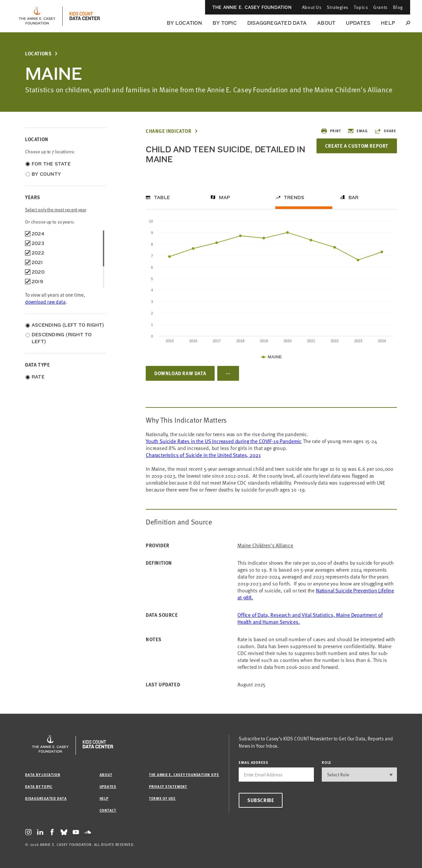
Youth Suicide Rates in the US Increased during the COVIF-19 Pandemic (224, 441)
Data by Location (43, 775)
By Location (184, 23)
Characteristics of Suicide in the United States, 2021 (203, 455)
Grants (380, 7)
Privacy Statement (168, 786)
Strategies (338, 7)
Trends (294, 197)
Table (162, 197)
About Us (312, 7)
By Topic (225, 23)
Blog (398, 7)
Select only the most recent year (56, 210)
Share (385, 131)
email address (254, 762)
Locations (38, 54)
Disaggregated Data (277, 23)
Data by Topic (39, 786)
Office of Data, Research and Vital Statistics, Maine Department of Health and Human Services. (310, 618)
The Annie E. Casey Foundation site (184, 775)
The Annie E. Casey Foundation (252, 7)
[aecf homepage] (37, 16)
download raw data (45, 302)
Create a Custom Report (357, 146)
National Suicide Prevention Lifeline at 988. (316, 594)
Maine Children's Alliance (265, 545)
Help (388, 23)
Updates (358, 23)
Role (327, 762)
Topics (361, 7)
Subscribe (261, 800)
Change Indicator (169, 131)
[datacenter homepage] (85, 16)
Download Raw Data (180, 373)
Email (358, 131)
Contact (108, 810)
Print (331, 131)
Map (225, 197)
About (326, 23)
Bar (354, 197)
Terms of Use (162, 798)
